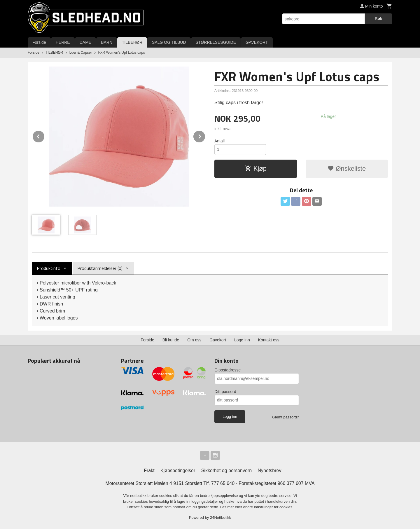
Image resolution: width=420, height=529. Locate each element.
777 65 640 (223, 483)
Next (205, 136)
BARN (107, 42)
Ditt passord (225, 392)
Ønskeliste (347, 169)
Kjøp (256, 169)
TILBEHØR (132, 42)
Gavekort (218, 340)
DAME (85, 42)
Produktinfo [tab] (49, 268)
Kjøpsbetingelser (178, 470)
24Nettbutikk (220, 517)
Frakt (149, 470)
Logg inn (242, 340)
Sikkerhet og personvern (226, 470)
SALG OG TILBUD (169, 42)
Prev (45, 136)
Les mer (228, 507)
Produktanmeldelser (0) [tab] (100, 268)
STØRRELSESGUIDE (216, 42)
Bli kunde (171, 340)
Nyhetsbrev (270, 470)
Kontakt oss (269, 340)
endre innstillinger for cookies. (268, 507)
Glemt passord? (286, 417)
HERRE (63, 42)
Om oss (194, 340)
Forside (39, 42)
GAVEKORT (257, 42)
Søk (378, 19)
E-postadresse (228, 370)
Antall (219, 141)
